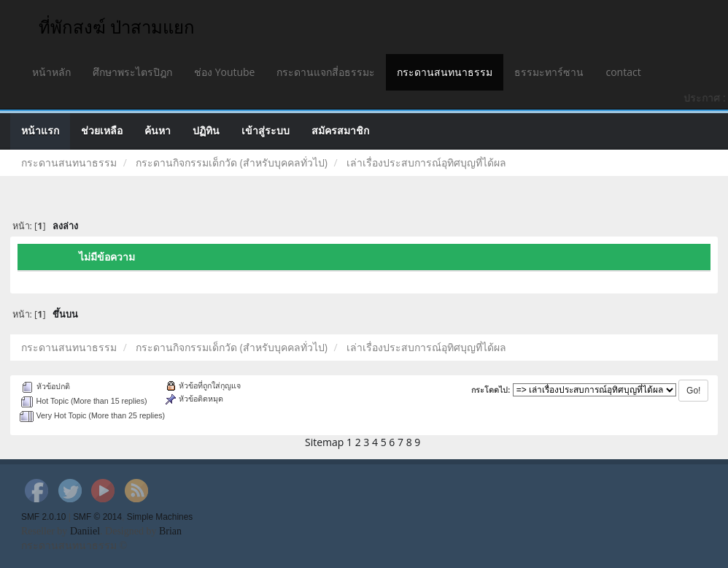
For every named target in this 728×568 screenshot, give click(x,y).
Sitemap (324, 442)
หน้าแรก (40, 131)
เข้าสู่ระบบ (266, 131)
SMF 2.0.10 (43, 517)
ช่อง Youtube (224, 72)
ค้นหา (158, 131)
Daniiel (85, 531)
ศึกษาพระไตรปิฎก (132, 72)
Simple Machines (160, 517)
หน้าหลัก (51, 72)
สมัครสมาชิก (340, 131)
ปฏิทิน (206, 131)
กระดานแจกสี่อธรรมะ (326, 72)
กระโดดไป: (491, 390)
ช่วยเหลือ (102, 131)
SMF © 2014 (97, 517)
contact (623, 72)
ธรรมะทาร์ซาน (549, 72)
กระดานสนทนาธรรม (445, 72)
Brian (170, 531)
